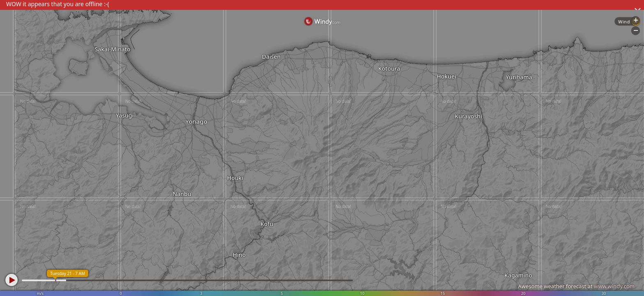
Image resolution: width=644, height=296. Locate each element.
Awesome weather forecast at (576, 286)
